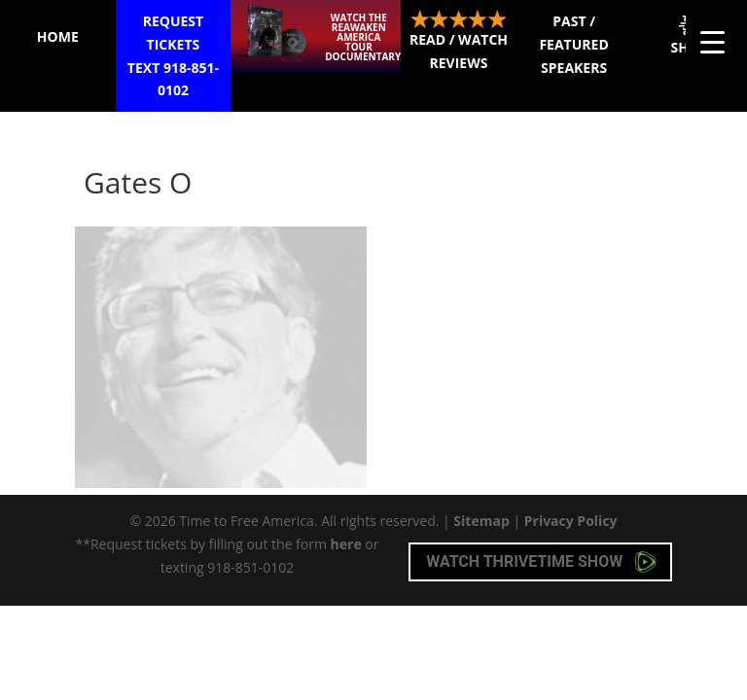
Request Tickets (174, 57)
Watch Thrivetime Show (541, 562)
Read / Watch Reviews (459, 41)
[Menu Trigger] (712, 41)
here (346, 544)
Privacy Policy (571, 521)
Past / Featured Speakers (573, 44)
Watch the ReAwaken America (363, 37)
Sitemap (481, 521)
